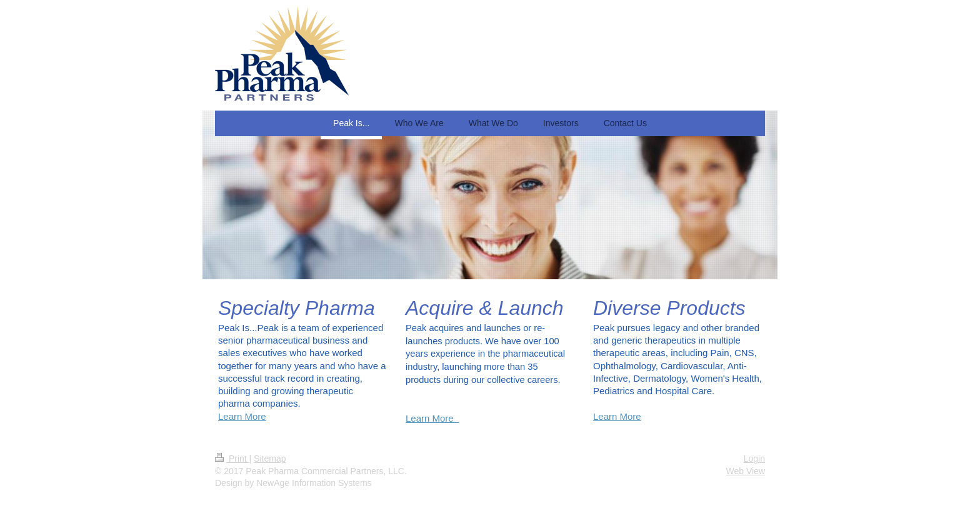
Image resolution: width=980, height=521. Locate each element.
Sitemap (270, 459)
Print (232, 459)
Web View (745, 471)
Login (754, 459)
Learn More (242, 416)
